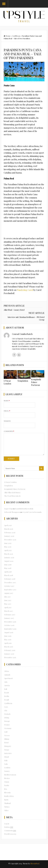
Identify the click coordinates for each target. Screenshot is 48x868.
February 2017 (10, 615)
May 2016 (8, 640)
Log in (7, 824)
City (6, 710)
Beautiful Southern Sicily (24, 509)
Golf (6, 732)
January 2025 (9, 557)
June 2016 (8, 636)
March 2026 (9, 529)
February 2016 (10, 650)
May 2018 (8, 568)
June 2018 (8, 565)
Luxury (7, 771)
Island (7, 757)
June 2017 (8, 600)
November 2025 (10, 540)
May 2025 (8, 547)
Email (7, 411)
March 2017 (9, 611)
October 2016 (9, 625)
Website (7, 421)
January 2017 (9, 618)
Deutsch (7, 714)
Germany (8, 728)
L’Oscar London (7, 382)
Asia (6, 682)
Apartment (8, 678)
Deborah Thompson (12, 512)
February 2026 (10, 532)
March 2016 (9, 647)
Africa (7, 671)
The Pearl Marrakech (12, 496)
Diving (7, 718)
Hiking (7, 739)
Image (7, 750)
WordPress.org (10, 834)
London (7, 767)
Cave (6, 707)
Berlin (7, 696)
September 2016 (10, 629)
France (7, 725)
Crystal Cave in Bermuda (32, 512)
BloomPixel (35, 863)
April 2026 (8, 525)
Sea (6, 789)
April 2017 (8, 607)
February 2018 (10, 579)
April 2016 (8, 643)
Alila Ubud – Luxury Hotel (14, 310)
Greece (7, 735)
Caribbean (16, 36)
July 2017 (7, 597)
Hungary (8, 746)
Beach (7, 693)
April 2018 (8, 572)
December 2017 (10, 582)
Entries (9, 827)
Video (6, 810)
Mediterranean (10, 775)
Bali (6, 689)
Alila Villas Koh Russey (12, 492)
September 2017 (10, 590)
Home (7, 36)
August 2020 (9, 561)
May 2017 (8, 604)
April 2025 (8, 550)
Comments (9, 431)
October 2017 (9, 586)
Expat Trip (8, 509)
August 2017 (9, 593)
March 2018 (9, 575)
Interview (8, 753)
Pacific (7, 785)
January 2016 (9, 654)
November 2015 (10, 657)
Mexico (7, 778)
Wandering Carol (25, 290)
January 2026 (9, 536)
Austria (7, 685)
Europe (7, 721)
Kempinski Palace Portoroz (36, 382)
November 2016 (10, 622)
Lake (6, 764)
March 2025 (9, 554)
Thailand (7, 803)
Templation (23, 381)
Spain (6, 800)
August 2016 (9, 632)
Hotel (6, 743)
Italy (6, 760)
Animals (7, 675)
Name (7, 401)
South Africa (9, 796)
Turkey (7, 807)
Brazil (7, 700)
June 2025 (8, 543)
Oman (7, 782)
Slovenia (7, 792)
